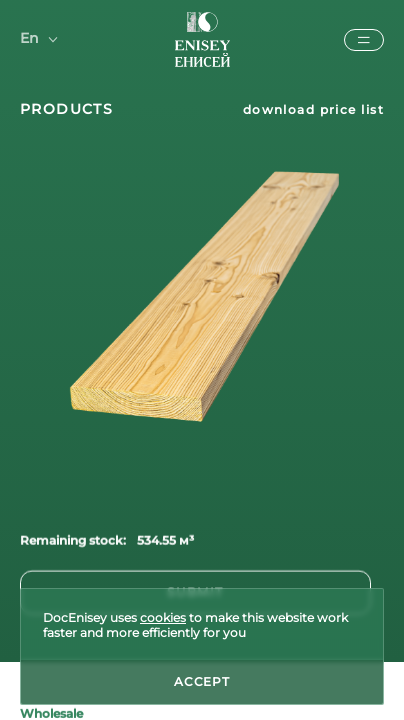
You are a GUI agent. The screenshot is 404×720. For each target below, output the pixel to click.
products (66, 109)
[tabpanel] (202, 302)
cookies (163, 617)
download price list (313, 109)
